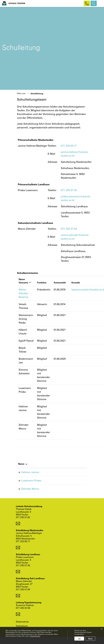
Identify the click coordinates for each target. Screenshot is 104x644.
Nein (90, 639)
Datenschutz (22, 622)
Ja (79, 639)
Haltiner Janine (27, 472)
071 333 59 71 (69, 146)
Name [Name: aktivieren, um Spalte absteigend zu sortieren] (21, 464)
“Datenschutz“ (35, 636)
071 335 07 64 (69, 229)
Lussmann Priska (28, 480)
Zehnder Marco (27, 489)
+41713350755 (60, 480)
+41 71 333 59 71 (61, 472)
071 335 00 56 (23, 608)
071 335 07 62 (23, 517)
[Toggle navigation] (100, 3)
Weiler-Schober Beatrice (24, 293)
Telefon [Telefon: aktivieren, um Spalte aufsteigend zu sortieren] (55, 464)
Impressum (22, 626)
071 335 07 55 (69, 190)
